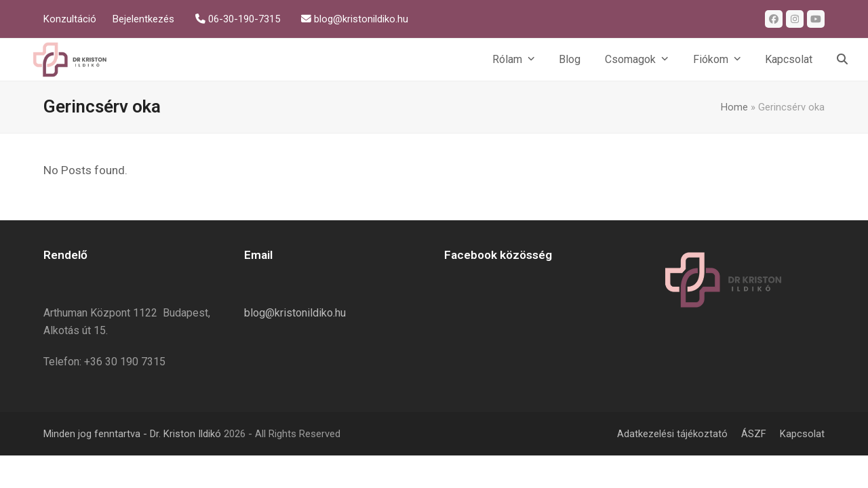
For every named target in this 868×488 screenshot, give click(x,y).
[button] (842, 60)
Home (734, 107)
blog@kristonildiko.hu (295, 313)
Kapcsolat (802, 434)
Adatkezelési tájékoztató (672, 434)
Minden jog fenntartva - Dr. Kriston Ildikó (132, 434)
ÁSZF (754, 434)
